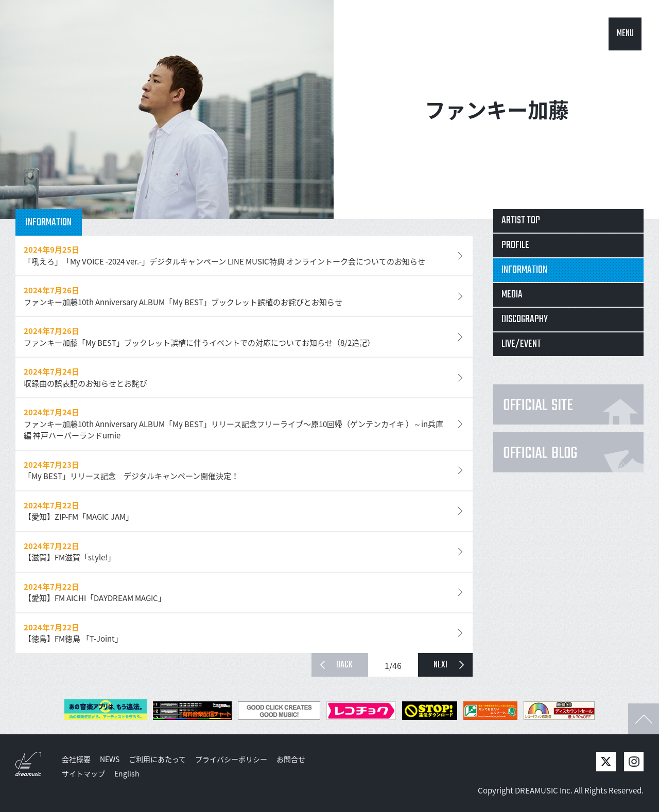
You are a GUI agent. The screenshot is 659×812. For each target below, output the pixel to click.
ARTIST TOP (521, 220)
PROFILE (515, 245)
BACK (344, 665)
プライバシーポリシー (231, 759)
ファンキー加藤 (497, 109)
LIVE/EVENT (521, 344)
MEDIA (512, 295)
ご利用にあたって (157, 759)
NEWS (110, 759)
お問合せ (291, 759)
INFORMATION (524, 270)
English (127, 773)
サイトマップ (83, 773)
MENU (625, 34)
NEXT (441, 665)
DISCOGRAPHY (525, 319)
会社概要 (76, 759)
